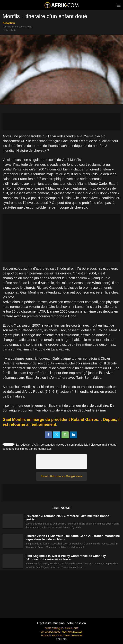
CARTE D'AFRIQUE (54, 628)
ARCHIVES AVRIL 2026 (51, 635)
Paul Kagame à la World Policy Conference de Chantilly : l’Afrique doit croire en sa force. (67, 558)
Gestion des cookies (73, 635)
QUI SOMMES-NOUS (50, 632)
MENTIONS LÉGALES (72, 632)
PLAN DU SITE (71, 628)
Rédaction (9, 23)
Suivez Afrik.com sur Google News (61, 476)
